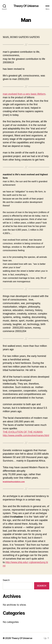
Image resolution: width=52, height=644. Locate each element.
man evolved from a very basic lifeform (24, 94)
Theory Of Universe (26, 6)
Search (6, 580)
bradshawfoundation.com (14, 482)
